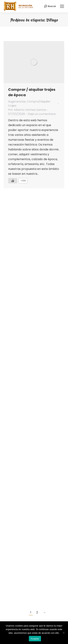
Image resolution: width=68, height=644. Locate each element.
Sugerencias (17, 102)
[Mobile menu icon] (62, 6)
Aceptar (35, 639)
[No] (63, 633)
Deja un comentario (42, 114)
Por (27, 110)
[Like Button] (13, 181)
